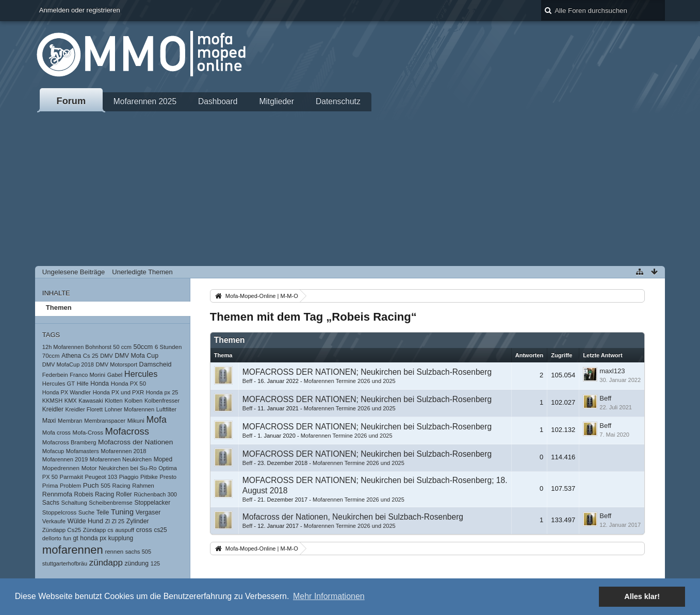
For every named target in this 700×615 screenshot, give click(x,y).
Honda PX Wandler (67, 392)
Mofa (157, 420)
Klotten (113, 401)
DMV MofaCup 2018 (68, 364)
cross (144, 530)
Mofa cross (56, 433)
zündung (137, 563)
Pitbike (149, 477)
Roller (124, 494)
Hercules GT (59, 384)
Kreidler (53, 409)
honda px (93, 538)
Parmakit (71, 477)
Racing (121, 486)
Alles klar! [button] (642, 596)
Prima (50, 485)
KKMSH (52, 401)
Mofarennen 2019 (65, 459)
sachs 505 (138, 552)
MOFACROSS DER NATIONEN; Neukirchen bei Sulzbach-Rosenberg (367, 372)
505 (105, 486)
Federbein (55, 375)
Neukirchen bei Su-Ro (127, 468)
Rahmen (143, 486)
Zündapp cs (98, 530)
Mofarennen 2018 (123, 451)
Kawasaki (91, 401)
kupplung (121, 538)
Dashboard (218, 101)
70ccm (51, 356)
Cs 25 (91, 356)
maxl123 (612, 371)
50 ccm (122, 347)
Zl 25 (118, 521)
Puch (91, 485)
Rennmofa (57, 494)
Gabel (115, 375)
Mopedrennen (61, 468)
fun (67, 538)
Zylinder (138, 521)
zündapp (106, 563)
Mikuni (136, 421)
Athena (71, 356)
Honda (100, 384)
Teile (103, 512)
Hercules (141, 374)
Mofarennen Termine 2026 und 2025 (350, 381)
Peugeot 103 (101, 477)
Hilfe (83, 384)
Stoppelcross (59, 512)
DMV (107, 356)
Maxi (49, 421)
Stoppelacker (153, 503)
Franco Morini (87, 375)
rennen (114, 552)
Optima (168, 468)
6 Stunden (168, 347)
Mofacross (127, 431)
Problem (70, 486)
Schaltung (74, 503)
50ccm (143, 347)
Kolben (133, 401)
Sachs (51, 503)
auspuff (125, 530)
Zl (108, 521)
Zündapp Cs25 (62, 530)
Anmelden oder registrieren (80, 10)
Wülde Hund (85, 521)
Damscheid (156, 364)
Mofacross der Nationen (135, 442)
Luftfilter (166, 409)
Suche (86, 512)
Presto (168, 477)
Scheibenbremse (111, 503)
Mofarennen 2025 (145, 101)
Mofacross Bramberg (69, 442)
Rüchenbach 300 (155, 494)
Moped (163, 459)
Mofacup (53, 451)
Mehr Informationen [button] (329, 596)
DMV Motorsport (117, 364)
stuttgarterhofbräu (65, 563)
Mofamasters (83, 451)
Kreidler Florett (84, 409)
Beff (247, 381)
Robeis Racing (94, 494)
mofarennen (73, 550)
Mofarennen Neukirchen (121, 459)
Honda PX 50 (128, 384)
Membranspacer (105, 421)
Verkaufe (54, 521)
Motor (89, 468)
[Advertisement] (350, 189)
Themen (59, 307)
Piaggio (129, 477)
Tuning (122, 512)
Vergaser (148, 512)
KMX (71, 401)
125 (155, 563)
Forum (71, 101)
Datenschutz (338, 101)
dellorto (52, 538)
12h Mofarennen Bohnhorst (77, 347)
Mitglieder (276, 101)
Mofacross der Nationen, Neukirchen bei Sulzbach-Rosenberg (353, 517)
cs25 (160, 530)
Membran (70, 421)
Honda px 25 (162, 392)
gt (75, 538)
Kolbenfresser (162, 401)
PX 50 (50, 477)
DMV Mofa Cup (137, 356)
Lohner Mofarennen (129, 409)
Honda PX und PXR (119, 392)
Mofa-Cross (88, 433)
